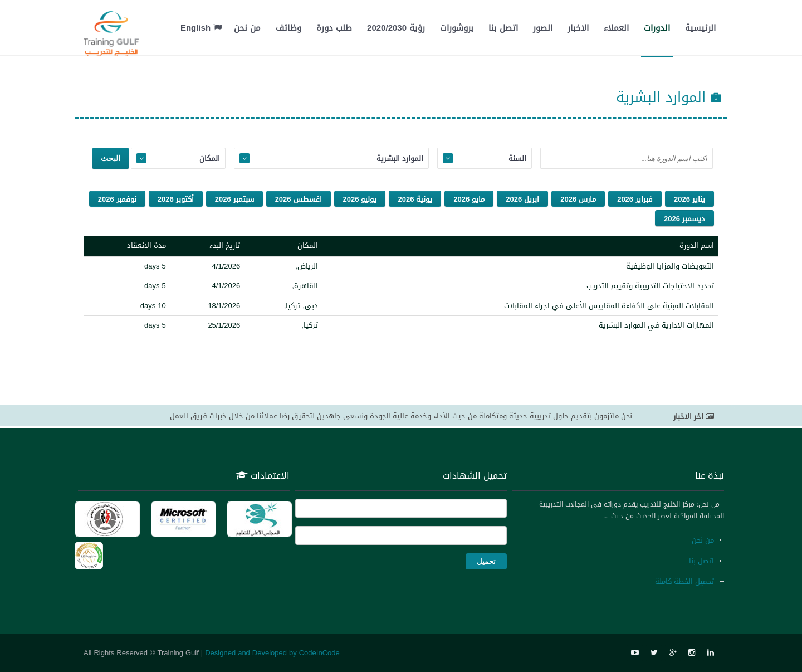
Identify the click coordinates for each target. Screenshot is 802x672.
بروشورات (457, 28)
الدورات (657, 28)
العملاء (616, 28)
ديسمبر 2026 (684, 219)
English (201, 28)
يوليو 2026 (360, 199)
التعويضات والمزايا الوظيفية (670, 266)
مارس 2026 (578, 199)
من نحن (247, 28)
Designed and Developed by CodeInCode (272, 653)
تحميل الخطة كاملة (684, 581)
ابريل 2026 (522, 199)
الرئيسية (700, 28)
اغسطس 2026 (299, 199)
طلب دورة (334, 28)
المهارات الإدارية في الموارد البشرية (656, 325)
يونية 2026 (415, 199)
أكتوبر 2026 (176, 199)
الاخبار (578, 28)
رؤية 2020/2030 (396, 28)
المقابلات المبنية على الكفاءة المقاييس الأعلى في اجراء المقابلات (609, 306)
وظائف (288, 28)
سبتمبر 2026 (234, 199)
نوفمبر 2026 (117, 199)
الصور (543, 28)
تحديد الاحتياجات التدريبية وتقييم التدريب (650, 286)
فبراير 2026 (635, 199)
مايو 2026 (469, 199)
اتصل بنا (503, 28)
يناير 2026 (689, 199)
